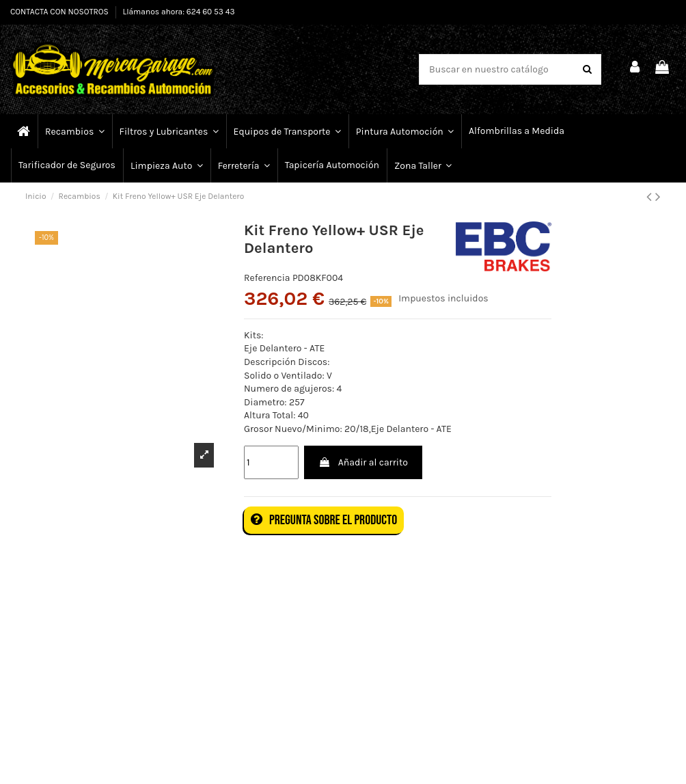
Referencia (267, 278)
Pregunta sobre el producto (324, 520)
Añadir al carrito (363, 462)
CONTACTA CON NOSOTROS (60, 12)
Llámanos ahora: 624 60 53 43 (179, 12)
